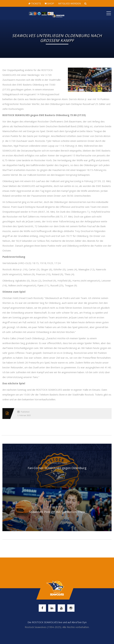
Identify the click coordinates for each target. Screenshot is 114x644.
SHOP (49, 3)
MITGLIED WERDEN (69, 3)
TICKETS (35, 3)
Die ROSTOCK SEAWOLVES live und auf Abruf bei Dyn (57, 622)
